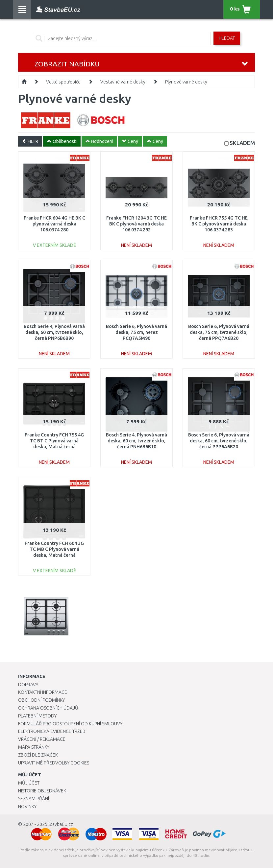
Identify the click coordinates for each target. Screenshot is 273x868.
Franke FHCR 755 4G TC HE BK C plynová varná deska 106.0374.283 (219, 224)
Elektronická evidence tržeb (52, 731)
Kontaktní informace (43, 692)
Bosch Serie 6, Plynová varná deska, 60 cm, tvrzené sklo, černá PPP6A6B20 (219, 441)
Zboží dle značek (38, 755)
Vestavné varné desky (123, 82)
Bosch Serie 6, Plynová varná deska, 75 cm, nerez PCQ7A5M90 (136, 332)
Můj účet (29, 783)
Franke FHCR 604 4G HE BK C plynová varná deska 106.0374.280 (54, 224)
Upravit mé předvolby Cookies (54, 763)
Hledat (227, 38)
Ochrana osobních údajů (48, 708)
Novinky (27, 807)
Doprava (28, 685)
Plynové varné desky (186, 82)
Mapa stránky (34, 747)
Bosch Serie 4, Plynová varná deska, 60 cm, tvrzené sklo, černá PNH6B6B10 (136, 441)
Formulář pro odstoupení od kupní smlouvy (70, 724)
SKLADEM (242, 143)
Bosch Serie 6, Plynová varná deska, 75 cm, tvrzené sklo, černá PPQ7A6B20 (219, 332)
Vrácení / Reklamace (42, 739)
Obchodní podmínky (41, 700)
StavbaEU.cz (61, 824)
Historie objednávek (42, 791)
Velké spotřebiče (63, 82)
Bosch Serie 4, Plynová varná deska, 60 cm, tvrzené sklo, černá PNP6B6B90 (54, 332)
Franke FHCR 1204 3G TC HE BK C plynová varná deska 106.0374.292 (136, 224)
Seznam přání (34, 799)
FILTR (30, 141)
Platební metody (37, 716)
